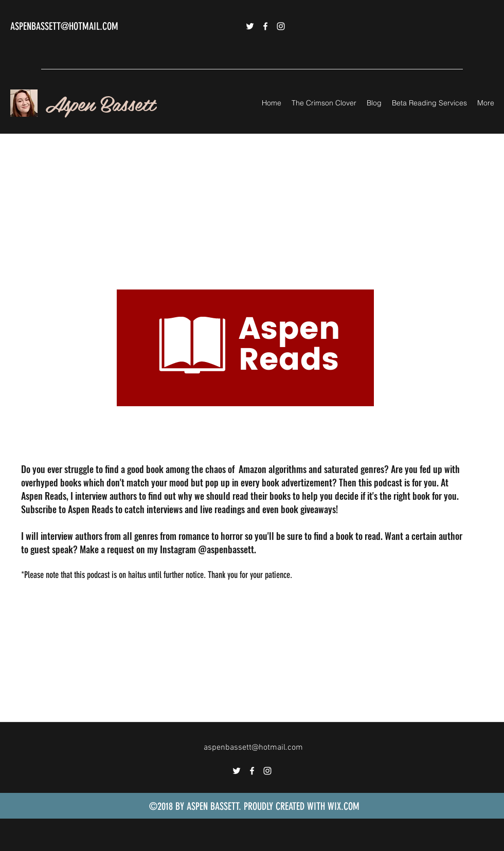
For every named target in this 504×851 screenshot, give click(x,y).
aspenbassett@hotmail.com (253, 748)
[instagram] (281, 26)
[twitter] (250, 26)
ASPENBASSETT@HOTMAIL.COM (64, 26)
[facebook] (265, 26)
